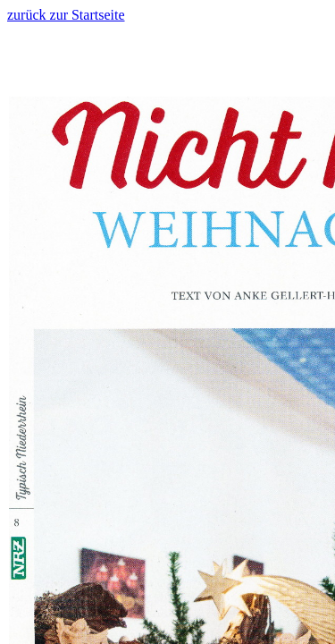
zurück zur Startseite (66, 15)
